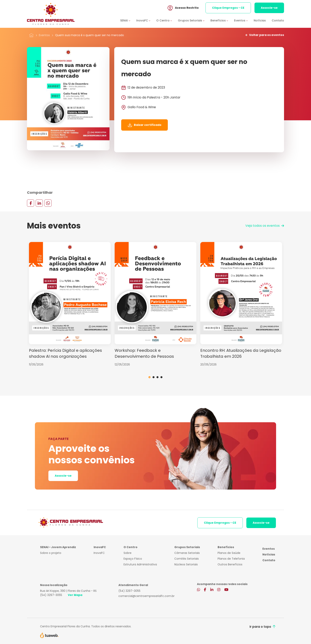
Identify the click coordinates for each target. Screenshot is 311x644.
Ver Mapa (75, 595)
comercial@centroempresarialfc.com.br (146, 596)
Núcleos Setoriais (186, 564)
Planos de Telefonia (231, 559)
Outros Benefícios (230, 564)
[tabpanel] (70, 304)
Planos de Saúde (229, 553)
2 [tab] (154, 377)
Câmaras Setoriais (187, 553)
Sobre (128, 553)
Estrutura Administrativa (140, 564)
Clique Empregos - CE (228, 8)
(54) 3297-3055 (51, 595)
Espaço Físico (133, 559)
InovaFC (99, 553)
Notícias (260, 20)
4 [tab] (161, 377)
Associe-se (269, 8)
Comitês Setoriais (187, 559)
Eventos (44, 35)
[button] (128, 21)
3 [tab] (157, 377)
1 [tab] (150, 377)
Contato (278, 20)
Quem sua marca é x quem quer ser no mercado (90, 35)
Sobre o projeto (51, 553)
